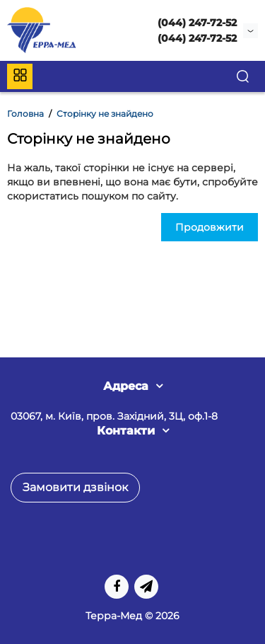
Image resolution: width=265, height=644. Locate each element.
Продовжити (210, 227)
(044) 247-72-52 (197, 23)
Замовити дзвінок (75, 487)
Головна (25, 114)
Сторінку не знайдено (105, 114)
